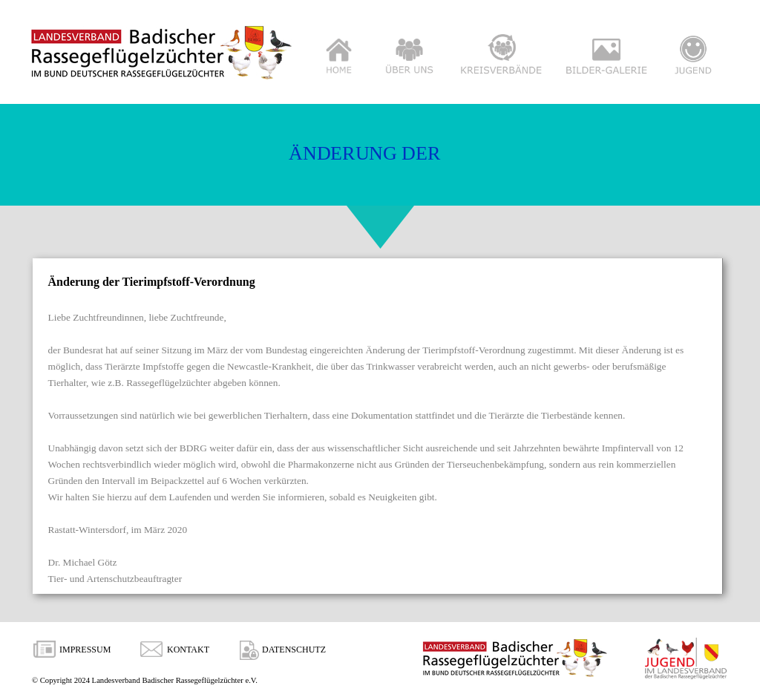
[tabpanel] (378, 430)
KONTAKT (188, 650)
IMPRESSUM (85, 650)
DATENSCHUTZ (294, 650)
